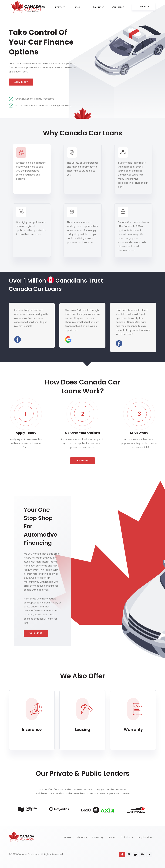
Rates (112, 837)
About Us (82, 837)
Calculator (127, 837)
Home (68, 837)
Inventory (98, 837)
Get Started (83, 461)
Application (145, 837)
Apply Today (21, 82)
